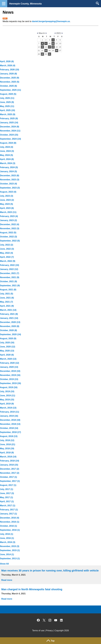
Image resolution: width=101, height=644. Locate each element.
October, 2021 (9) (8, 281)
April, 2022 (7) (7, 257)
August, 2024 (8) (8, 143)
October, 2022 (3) (8, 237)
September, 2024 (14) (10, 139)
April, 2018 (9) (7, 453)
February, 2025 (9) (9, 118)
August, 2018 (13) (9, 436)
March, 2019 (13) (8, 408)
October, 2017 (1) (8, 477)
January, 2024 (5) (8, 171)
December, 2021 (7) (10, 273)
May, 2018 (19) (7, 448)
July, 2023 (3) (7, 196)
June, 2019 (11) (8, 396)
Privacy (49, 631)
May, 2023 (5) (6, 204)
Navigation (4, 4)
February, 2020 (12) (10, 363)
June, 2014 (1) (7, 554)
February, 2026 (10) (10, 70)
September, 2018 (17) (10, 432)
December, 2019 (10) (10, 371)
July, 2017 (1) (7, 489)
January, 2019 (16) (9, 416)
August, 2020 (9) (8, 338)
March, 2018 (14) (8, 457)
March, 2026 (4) (8, 66)
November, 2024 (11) (10, 131)
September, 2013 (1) (10, 559)
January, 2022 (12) (9, 269)
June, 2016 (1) (7, 538)
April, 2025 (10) (7, 110)
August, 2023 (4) (8, 192)
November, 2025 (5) (10, 82)
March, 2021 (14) (8, 310)
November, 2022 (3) (10, 228)
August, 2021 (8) (8, 290)
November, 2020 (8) (10, 326)
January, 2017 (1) (8, 514)
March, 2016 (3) (8, 542)
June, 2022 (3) (7, 249)
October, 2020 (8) (8, 330)
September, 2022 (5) (10, 241)
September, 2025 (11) (10, 90)
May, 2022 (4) (6, 253)
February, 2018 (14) (10, 461)
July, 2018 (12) (7, 440)
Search (97, 3)
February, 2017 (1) (9, 510)
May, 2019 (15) (7, 400)
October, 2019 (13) (9, 379)
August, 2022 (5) (8, 233)
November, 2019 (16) (10, 375)
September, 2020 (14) (10, 334)
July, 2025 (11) (7, 98)
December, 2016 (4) (10, 518)
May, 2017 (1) (6, 497)
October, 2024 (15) (9, 135)
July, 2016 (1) (7, 534)
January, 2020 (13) (9, 367)
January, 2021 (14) (9, 318)
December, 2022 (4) (10, 224)
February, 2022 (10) (10, 265)
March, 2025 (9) (8, 114)
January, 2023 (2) (8, 220)
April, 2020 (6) (7, 355)
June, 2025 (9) (7, 102)
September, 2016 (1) (10, 530)
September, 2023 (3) (10, 188)
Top (53, 641)
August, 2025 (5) (8, 94)
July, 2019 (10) (7, 391)
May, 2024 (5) (6, 155)
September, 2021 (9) (10, 286)
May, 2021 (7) (6, 302)
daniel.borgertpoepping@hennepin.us (51, 21)
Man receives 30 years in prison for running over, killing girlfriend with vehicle (50, 571)
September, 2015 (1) (10, 550)
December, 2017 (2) (10, 469)
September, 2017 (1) (10, 481)
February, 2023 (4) (9, 216)
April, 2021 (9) (7, 306)
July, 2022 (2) (7, 245)
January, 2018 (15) (9, 465)
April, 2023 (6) (7, 208)
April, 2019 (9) (7, 404)
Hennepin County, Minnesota (25, 4)
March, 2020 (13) (8, 359)
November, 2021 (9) (10, 277)
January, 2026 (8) (8, 74)
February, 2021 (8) (9, 314)
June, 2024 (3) (7, 151)
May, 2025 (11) (7, 106)
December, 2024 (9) (10, 127)
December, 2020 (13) (10, 322)
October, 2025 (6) (8, 86)
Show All (4, 564)
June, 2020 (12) (8, 347)
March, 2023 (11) (8, 212)
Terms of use (38, 631)
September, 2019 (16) (10, 383)
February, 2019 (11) (10, 412)
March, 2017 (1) (8, 506)
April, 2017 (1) (7, 501)
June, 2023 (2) (7, 200)
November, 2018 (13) (10, 424)
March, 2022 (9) (8, 261)
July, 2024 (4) (7, 147)
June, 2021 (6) (7, 298)
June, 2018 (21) (8, 444)
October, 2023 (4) (8, 184)
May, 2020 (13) (7, 351)
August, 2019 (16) (9, 387)
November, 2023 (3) (10, 180)
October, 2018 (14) (9, 428)
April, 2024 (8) (7, 159)
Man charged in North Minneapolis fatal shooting (32, 589)
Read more (7, 580)
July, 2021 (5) (7, 294)
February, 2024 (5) (9, 167)
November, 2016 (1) (10, 522)
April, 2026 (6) (7, 61)
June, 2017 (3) (7, 493)
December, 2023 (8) (10, 176)
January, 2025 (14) (9, 123)
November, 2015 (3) (10, 546)
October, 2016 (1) (8, 526)
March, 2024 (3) (8, 163)
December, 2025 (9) (10, 78)
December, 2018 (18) (10, 420)
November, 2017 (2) (10, 473)
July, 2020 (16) (7, 343)
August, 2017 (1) (8, 485)
